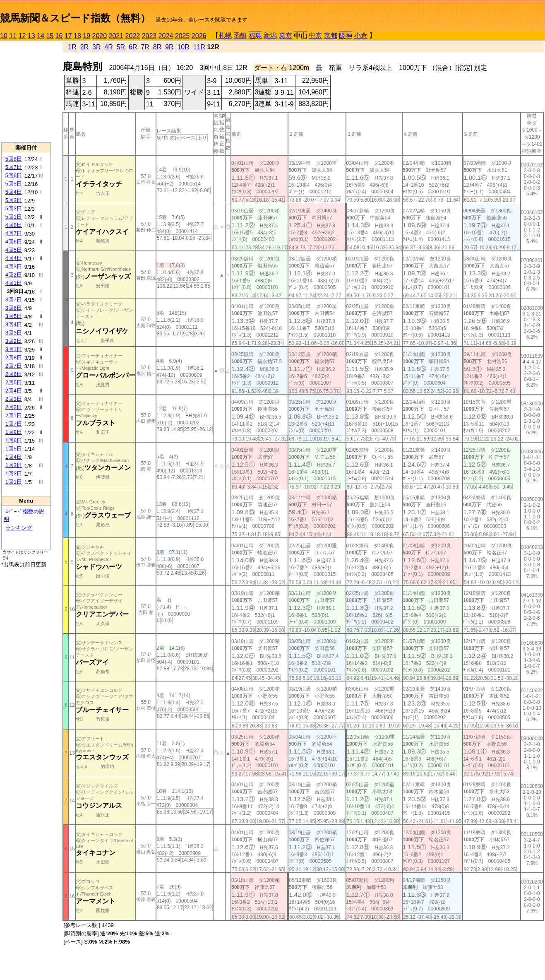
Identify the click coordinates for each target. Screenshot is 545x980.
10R (183, 47)
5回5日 (14, 184)
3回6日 (14, 308)
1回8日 (14, 432)
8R (157, 47)
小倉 (361, 35)
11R (199, 47)
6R (133, 47)
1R (72, 47)
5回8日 (14, 159)
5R (121, 47)
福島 (255, 36)
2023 (149, 36)
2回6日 (14, 374)
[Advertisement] (26, 91)
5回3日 (14, 200)
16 (59, 36)
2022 (133, 36)
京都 (331, 35)
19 (86, 36)
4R (108, 47)
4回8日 (14, 225)
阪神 (346, 36)
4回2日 (14, 275)
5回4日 (14, 192)
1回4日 (14, 457)
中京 (315, 35)
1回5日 (14, 449)
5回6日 (14, 175)
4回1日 (14, 283)
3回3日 (14, 333)
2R (84, 47)
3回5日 (14, 316)
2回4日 (14, 391)
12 (22, 36)
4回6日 (14, 242)
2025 (182, 36)
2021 (116, 36)
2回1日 (14, 415)
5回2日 (14, 208)
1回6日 (14, 440)
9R (169, 47)
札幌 (225, 35)
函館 (240, 35)
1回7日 (14, 424)
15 (50, 36)
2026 (199, 36)
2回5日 (14, 382)
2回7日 (14, 366)
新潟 (270, 35)
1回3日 (14, 465)
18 (77, 36)
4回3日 (14, 266)
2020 (100, 36)
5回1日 (14, 217)
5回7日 (14, 167)
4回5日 (14, 250)
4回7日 (14, 233)
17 (68, 36)
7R (145, 47)
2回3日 (14, 399)
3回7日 (14, 300)
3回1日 (14, 349)
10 (4, 36)
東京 (286, 35)
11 (13, 36)
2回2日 (14, 407)
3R (96, 47)
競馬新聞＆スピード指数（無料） (75, 18)
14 (41, 36)
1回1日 (14, 482)
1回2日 (14, 473)
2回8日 (14, 358)
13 (31, 36)
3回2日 (14, 341)
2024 (166, 36)
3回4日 (14, 324)
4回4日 (14, 258)
